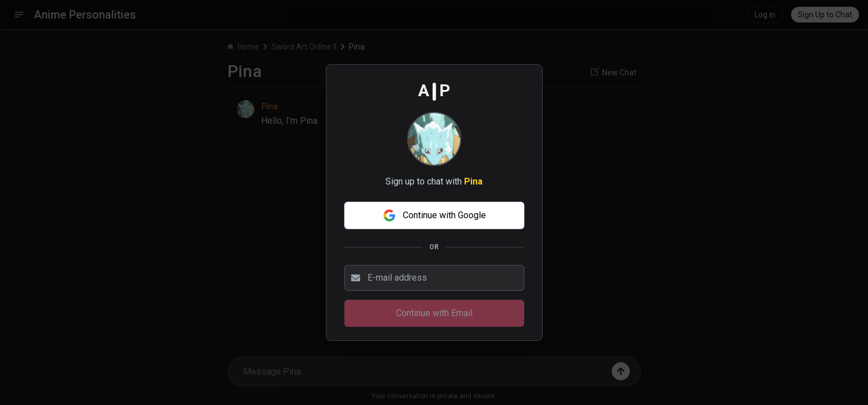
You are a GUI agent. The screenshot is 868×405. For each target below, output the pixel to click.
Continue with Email (434, 313)
